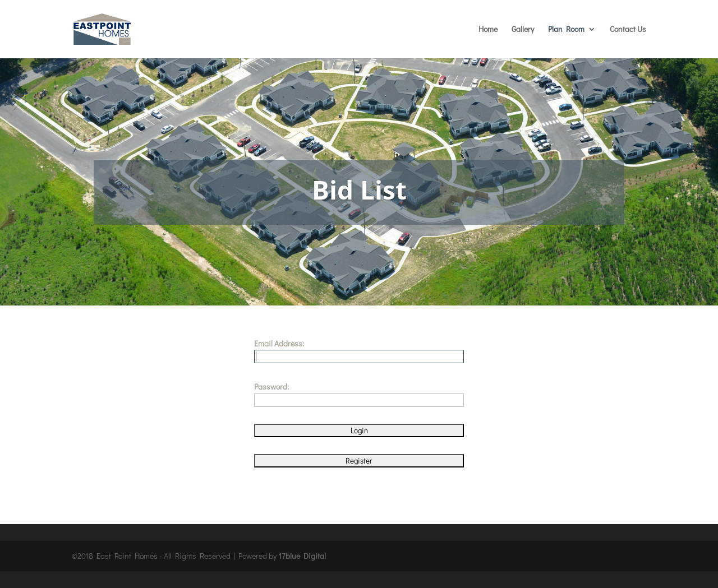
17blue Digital (302, 556)
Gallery (523, 30)
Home (488, 30)
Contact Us (628, 30)
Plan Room (566, 30)
